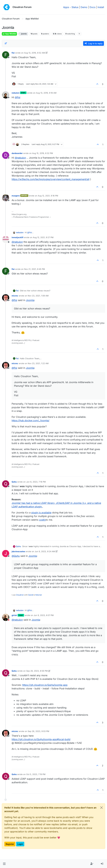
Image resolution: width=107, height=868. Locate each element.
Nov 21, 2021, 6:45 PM (34, 269)
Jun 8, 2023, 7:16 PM (36, 482)
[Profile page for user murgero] (6, 198)
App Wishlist (9, 34)
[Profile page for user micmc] (6, 298)
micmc (15, 296)
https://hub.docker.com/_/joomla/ (30, 420)
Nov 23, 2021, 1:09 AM (38, 296)
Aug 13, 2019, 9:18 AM (46, 93)
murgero (16, 196)
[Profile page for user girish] (6, 617)
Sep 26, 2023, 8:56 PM (37, 671)
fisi (13, 53)
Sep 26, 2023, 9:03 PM (38, 731)
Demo (84, 7)
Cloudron (20, 595)
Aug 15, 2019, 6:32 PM (43, 153)
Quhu (14, 482)
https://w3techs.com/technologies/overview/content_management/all (51, 179)
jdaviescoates (18, 551)
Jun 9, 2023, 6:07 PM (44, 615)
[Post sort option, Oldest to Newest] (6, 43)
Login (20, 844)
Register (10, 844)
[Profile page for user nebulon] (6, 95)
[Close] (101, 808)
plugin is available (41, 513)
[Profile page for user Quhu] (6, 484)
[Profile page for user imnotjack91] (6, 239)
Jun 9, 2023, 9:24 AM (45, 551)
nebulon (15, 93)
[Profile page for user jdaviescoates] (6, 554)
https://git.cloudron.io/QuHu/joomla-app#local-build (41, 739)
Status (75, 7)
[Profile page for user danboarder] (6, 155)
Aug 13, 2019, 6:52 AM (35, 53)
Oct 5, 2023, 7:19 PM (36, 774)
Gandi (31, 595)
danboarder (17, 153)
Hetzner (39, 595)
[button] (4, 864)
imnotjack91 (18, 237)
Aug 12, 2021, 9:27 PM (43, 237)
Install (101, 7)
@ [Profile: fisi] (18, 97)
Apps (66, 7)
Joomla (30, 300)
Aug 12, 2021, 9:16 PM (48, 196)
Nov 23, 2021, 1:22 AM (38, 363)
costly (42, 520)
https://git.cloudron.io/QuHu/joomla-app (45, 685)
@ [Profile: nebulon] (20, 158)
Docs (92, 7)
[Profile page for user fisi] (6, 55)
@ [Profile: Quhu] (16, 556)
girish (14, 615)
